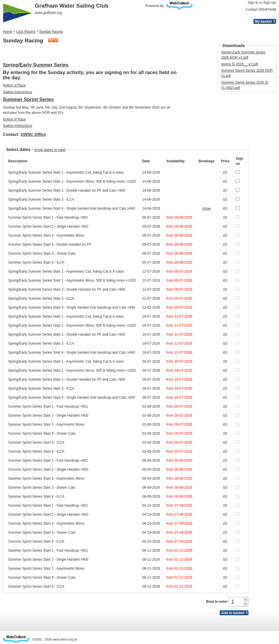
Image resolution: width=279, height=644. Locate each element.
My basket (263, 21)
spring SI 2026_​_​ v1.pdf (240, 64)
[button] (246, 599)
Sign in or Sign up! (262, 3)
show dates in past (50, 150)
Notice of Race (14, 85)
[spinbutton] (236, 602)
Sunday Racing (51, 32)
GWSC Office (33, 134)
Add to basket (233, 613)
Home (8, 32)
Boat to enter (217, 602)
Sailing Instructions (18, 92)
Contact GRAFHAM (261, 10)
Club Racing (26, 32)
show (207, 208)
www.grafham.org (48, 13)
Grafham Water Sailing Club (72, 6)
